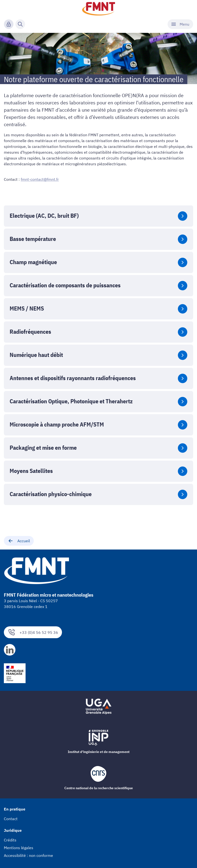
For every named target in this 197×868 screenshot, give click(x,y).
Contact (11, 819)
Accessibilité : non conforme (28, 855)
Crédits (10, 840)
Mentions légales (19, 848)
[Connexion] (9, 24)
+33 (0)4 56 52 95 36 (33, 632)
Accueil (19, 541)
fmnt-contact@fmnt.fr (40, 179)
